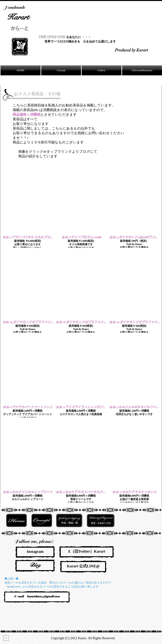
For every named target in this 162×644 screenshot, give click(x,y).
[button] (28, 206)
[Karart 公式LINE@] (83, 567)
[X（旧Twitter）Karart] (87, 552)
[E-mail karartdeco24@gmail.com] (37, 597)
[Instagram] (35, 552)
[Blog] (35, 566)
